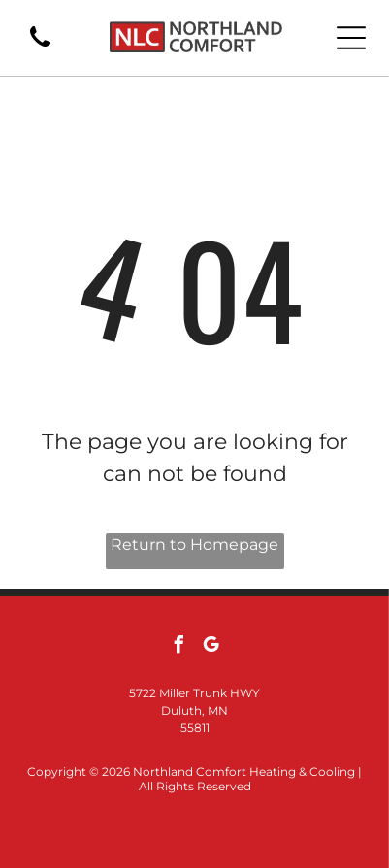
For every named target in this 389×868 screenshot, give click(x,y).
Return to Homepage (194, 545)
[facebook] (178, 647)
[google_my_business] (211, 647)
